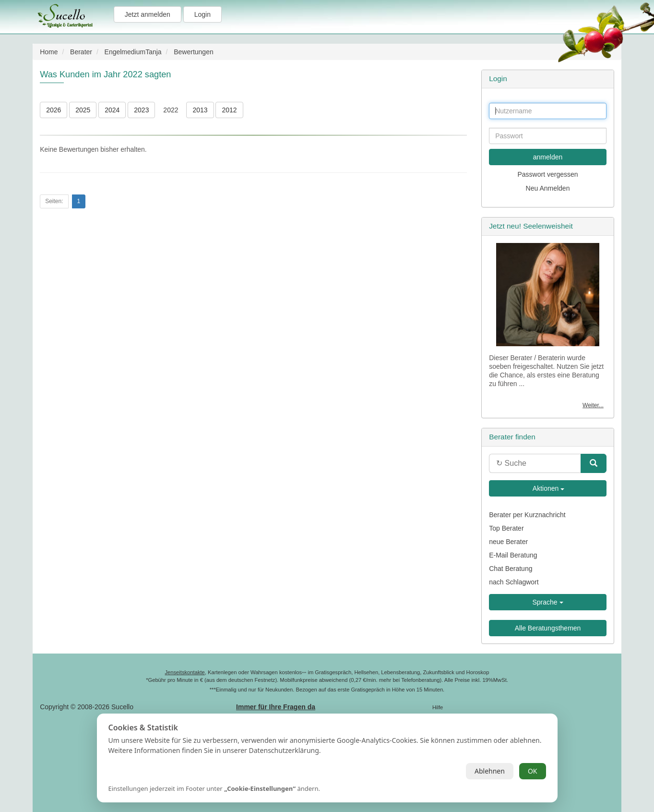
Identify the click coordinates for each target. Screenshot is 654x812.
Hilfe (438, 707)
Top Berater (506, 528)
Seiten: (54, 201)
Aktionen (548, 488)
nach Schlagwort (514, 582)
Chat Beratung (511, 569)
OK (533, 771)
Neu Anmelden (548, 188)
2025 (83, 110)
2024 (112, 110)
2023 (141, 110)
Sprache (547, 602)
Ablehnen (490, 771)
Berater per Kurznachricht (527, 515)
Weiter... (593, 405)
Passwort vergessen (547, 174)
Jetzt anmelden (148, 14)
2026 (54, 110)
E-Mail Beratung (513, 555)
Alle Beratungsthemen (548, 628)
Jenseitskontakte (184, 672)
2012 (229, 110)
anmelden (548, 157)
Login (202, 14)
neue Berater (508, 542)
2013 (200, 110)
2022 (171, 110)
